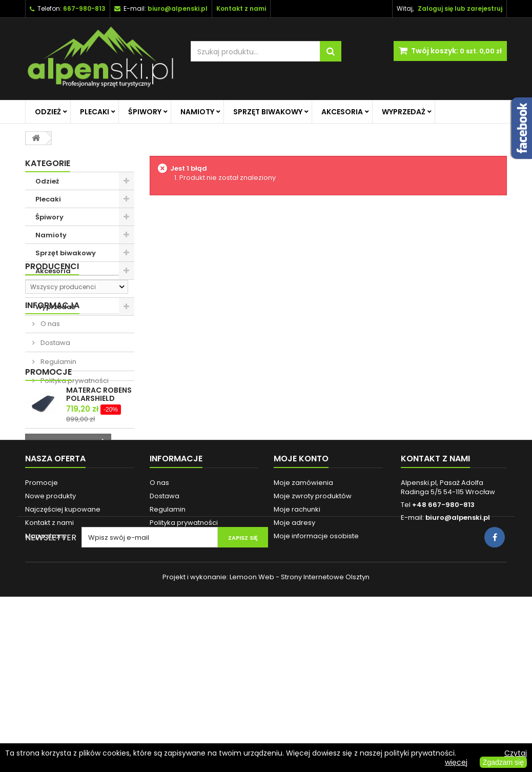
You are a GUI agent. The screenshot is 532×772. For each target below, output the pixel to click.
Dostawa (55, 420)
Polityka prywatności (74, 458)
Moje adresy (294, 665)
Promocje (48, 485)
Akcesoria (342, 112)
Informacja (52, 383)
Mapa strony (46, 678)
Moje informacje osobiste (316, 678)
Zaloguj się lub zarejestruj (460, 8)
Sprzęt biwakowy (268, 112)
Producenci (52, 333)
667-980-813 (84, 8)
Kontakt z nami (49, 665)
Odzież (48, 112)
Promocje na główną (72, 289)
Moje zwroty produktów (313, 638)
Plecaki (95, 112)
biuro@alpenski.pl (178, 8)
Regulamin (58, 439)
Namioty (197, 112)
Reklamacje (170, 678)
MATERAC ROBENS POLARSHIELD (99, 507)
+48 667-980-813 (443, 647)
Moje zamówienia (303, 625)
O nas (49, 401)
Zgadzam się (503, 762)
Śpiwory (145, 112)
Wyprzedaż (404, 112)
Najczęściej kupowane (63, 651)
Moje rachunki (297, 651)
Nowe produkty (50, 638)
